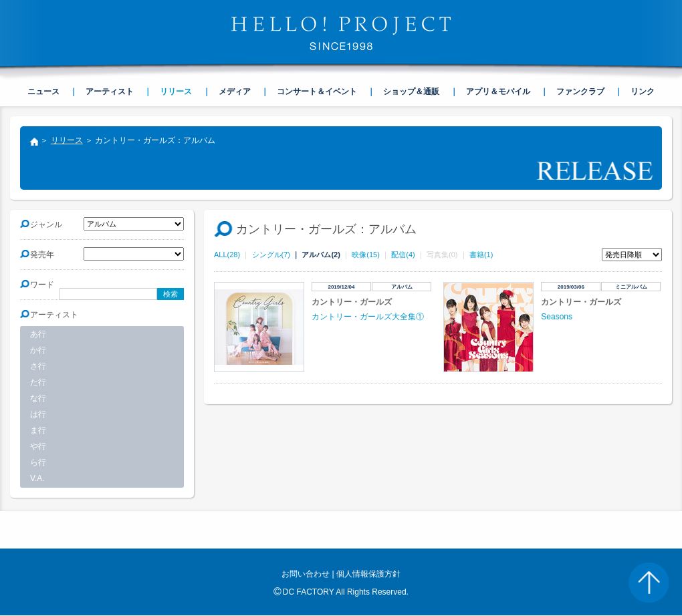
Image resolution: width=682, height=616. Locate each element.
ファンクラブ (580, 92)
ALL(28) (227, 255)
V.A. (37, 478)
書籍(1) (481, 255)
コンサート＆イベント (317, 92)
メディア (235, 92)
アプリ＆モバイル (498, 92)
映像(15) (366, 255)
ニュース (43, 92)
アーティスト (110, 92)
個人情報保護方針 (368, 574)
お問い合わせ (306, 574)
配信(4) (403, 255)
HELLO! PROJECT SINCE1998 (341, 33)
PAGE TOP (649, 583)
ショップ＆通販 (411, 92)
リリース (67, 140)
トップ (33, 143)
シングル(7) (271, 255)
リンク (643, 92)
